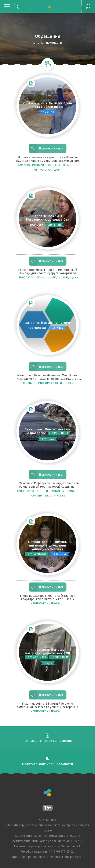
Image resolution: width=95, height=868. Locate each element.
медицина (71, 277)
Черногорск (43, 170)
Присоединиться (51, 149)
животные (59, 491)
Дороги (43, 491)
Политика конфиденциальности (47, 764)
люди (57, 277)
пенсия (70, 383)
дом (58, 170)
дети (59, 383)
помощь (69, 165)
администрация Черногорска (39, 165)
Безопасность (55, 496)
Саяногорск (26, 491)
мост (73, 491)
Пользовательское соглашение (48, 741)
